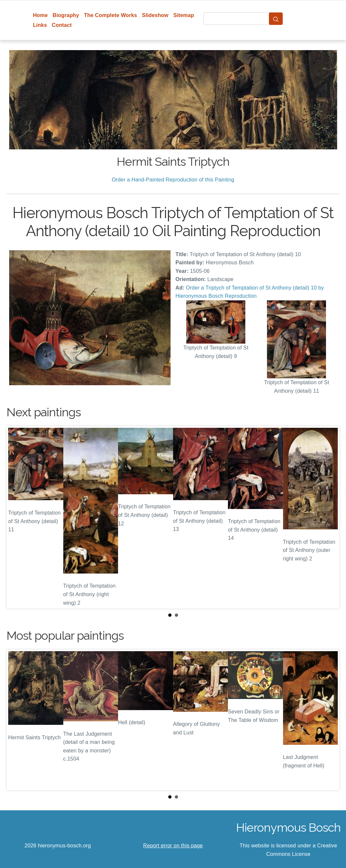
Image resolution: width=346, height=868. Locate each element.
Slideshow (155, 15)
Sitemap (183, 15)
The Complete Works (111, 15)
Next (329, 518)
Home (40, 15)
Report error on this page (173, 846)
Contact (62, 25)
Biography (66, 15)
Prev (17, 518)
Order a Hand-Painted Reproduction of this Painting (173, 180)
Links (40, 25)
